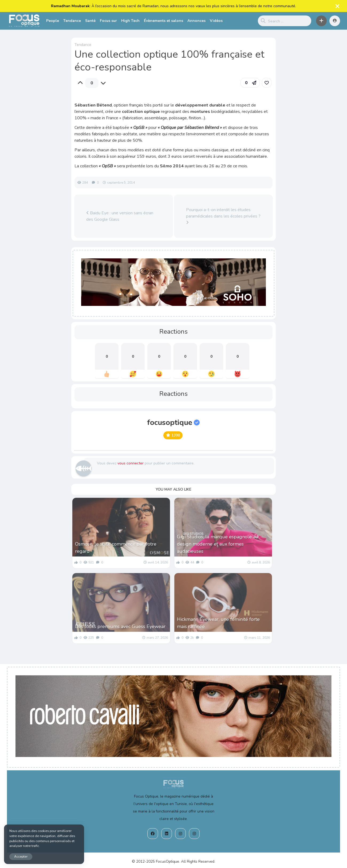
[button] (321, 21)
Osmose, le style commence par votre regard (116, 548)
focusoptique (173, 423)
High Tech (130, 21)
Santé (90, 21)
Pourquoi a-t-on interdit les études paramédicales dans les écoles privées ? (223, 216)
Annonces (196, 21)
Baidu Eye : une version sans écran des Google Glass (120, 216)
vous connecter (131, 463)
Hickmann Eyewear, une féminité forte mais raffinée (218, 623)
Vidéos (216, 21)
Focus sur (108, 21)
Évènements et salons (163, 21)
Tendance (72, 21)
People (53, 21)
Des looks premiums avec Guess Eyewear (120, 626)
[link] (267, 83)
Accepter (21, 856)
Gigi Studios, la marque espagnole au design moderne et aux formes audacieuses (218, 544)
